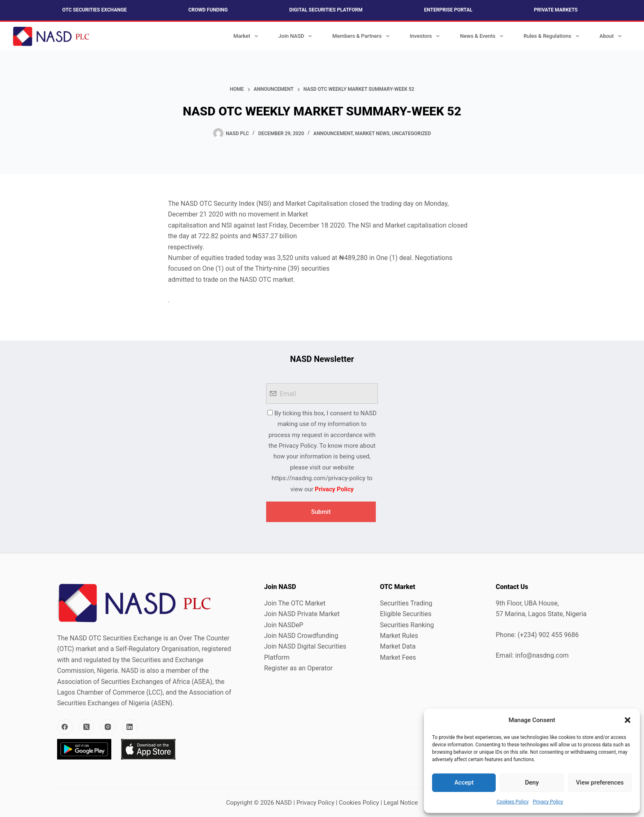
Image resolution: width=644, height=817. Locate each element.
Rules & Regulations (553, 36)
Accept (464, 782)
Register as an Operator (298, 668)
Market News (373, 133)
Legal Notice (401, 803)
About (612, 36)
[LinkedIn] (130, 727)
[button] (628, 720)
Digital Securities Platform (326, 10)
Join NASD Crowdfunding (301, 636)
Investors (426, 36)
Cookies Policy (513, 802)
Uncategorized (411, 133)
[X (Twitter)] (87, 727)
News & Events (483, 36)
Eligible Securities (406, 614)
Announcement (333, 133)
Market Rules (399, 636)
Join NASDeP (284, 625)
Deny (532, 782)
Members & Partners (362, 36)
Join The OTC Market (295, 603)
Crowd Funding (208, 10)
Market (247, 36)
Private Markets (556, 10)
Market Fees (398, 657)
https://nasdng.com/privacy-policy (318, 478)
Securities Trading (406, 603)
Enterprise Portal (448, 10)
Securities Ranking (407, 625)
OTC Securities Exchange (95, 10)
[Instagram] (108, 727)
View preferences (600, 782)
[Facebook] (65, 727)
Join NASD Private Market (302, 614)
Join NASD (297, 36)
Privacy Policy (548, 802)
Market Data (398, 646)
